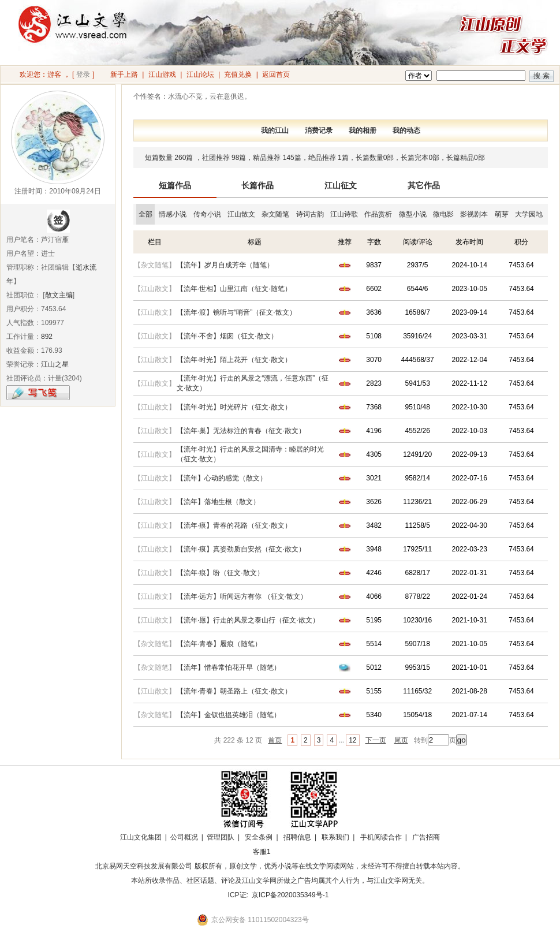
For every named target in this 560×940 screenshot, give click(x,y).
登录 (83, 74)
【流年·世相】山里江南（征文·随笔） (234, 289)
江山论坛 (200, 74)
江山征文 (341, 185)
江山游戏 (162, 74)
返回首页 (276, 74)
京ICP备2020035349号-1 (290, 895)
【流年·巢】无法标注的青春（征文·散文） (241, 431)
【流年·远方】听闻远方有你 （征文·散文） (242, 596)
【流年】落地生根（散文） (218, 502)
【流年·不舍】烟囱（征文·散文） (227, 336)
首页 (275, 740)
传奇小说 (207, 214)
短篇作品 (175, 185)
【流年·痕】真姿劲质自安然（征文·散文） (241, 549)
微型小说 (413, 214)
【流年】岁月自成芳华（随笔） (225, 265)
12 (352, 740)
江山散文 (241, 214)
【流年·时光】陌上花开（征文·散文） (234, 360)
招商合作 (293, 852)
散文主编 (59, 295)
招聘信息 (297, 837)
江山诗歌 (344, 214)
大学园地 (529, 214)
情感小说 (173, 214)
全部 (145, 214)
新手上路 (124, 74)
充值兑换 (238, 74)
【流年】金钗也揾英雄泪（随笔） (229, 715)
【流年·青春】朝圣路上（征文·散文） (234, 691)
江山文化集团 (141, 837)
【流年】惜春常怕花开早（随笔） (229, 667)
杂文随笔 (275, 214)
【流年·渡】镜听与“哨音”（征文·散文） (236, 312)
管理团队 (221, 837)
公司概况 (184, 837)
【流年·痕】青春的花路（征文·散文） (234, 525)
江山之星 (55, 364)
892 (47, 337)
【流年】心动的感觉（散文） (222, 478)
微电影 (443, 214)
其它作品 (424, 185)
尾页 (401, 740)
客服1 (262, 852)
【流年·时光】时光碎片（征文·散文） (234, 407)
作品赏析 (378, 214)
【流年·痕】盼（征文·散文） (220, 573)
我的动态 (406, 130)
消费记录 (319, 130)
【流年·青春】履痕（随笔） (219, 644)
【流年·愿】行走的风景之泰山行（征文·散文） (248, 620)
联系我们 (335, 837)
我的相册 (363, 130)
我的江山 (275, 130)
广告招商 (426, 837)
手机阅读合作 (381, 837)
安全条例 (259, 837)
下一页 (376, 740)
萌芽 (502, 214)
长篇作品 (257, 185)
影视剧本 (474, 214)
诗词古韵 (310, 214)
